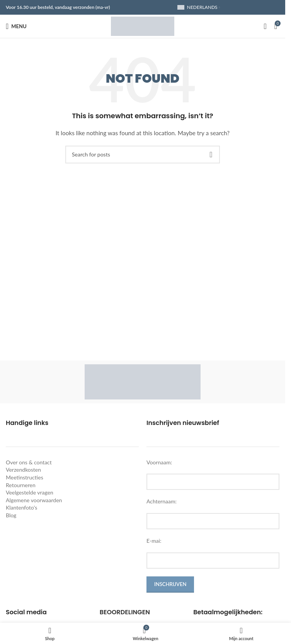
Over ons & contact (29, 462)
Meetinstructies (25, 477)
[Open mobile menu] (16, 26)
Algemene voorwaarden (34, 500)
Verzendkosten (23, 470)
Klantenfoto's (21, 507)
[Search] (265, 26)
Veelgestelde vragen (30, 492)
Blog (11, 515)
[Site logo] (143, 26)
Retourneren (21, 485)
